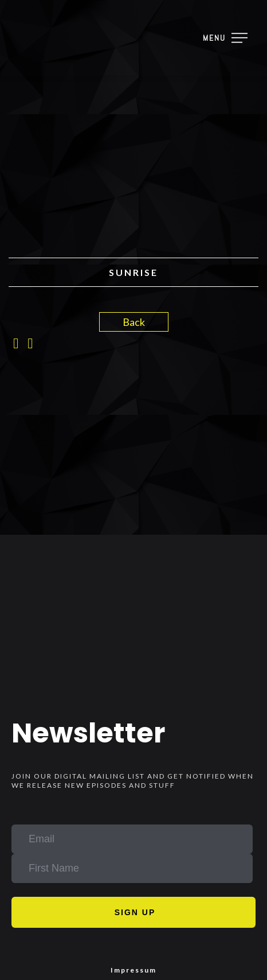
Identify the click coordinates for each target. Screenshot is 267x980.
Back (134, 322)
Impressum (133, 970)
